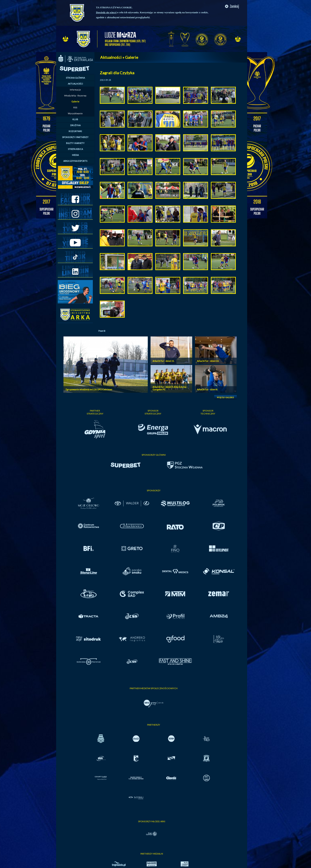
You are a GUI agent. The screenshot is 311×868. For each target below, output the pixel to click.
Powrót (102, 331)
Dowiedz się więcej (106, 12)
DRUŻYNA (75, 125)
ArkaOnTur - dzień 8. (207, 389)
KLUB (75, 119)
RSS (75, 107)
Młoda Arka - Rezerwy (75, 96)
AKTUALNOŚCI (75, 84)
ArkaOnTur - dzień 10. (208, 361)
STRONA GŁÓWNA (75, 78)
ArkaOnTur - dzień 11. (163, 361)
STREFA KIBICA (75, 149)
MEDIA (75, 155)
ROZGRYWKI (75, 131)
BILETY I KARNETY (75, 143)
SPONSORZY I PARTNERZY (75, 137)
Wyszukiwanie (75, 113)
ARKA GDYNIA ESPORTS (75, 161)
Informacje (75, 90)
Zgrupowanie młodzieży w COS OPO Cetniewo (89, 389)
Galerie (75, 101)
